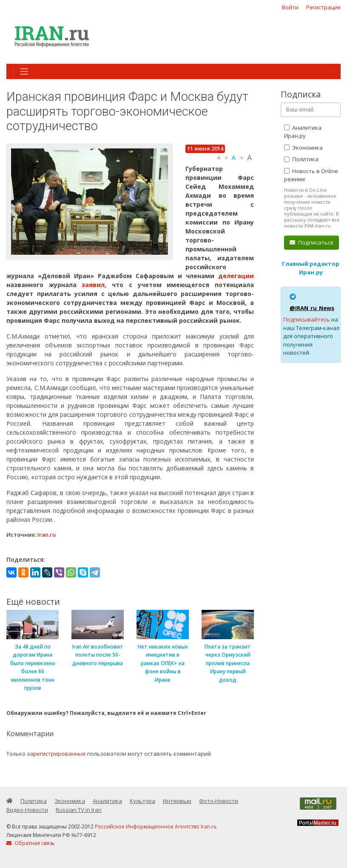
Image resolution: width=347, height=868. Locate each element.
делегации (236, 276)
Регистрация (323, 7)
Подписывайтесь (307, 319)
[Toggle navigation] (24, 71)
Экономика (303, 148)
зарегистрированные (56, 754)
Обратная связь (31, 843)
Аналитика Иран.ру (303, 132)
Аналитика (107, 801)
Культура (142, 801)
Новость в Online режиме (311, 175)
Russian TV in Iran (79, 810)
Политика (301, 159)
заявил (93, 285)
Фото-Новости (219, 801)
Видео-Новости (27, 810)
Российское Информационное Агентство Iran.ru (156, 827)
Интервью (177, 801)
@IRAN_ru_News (312, 308)
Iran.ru (47, 535)
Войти (290, 7)
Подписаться (311, 242)
